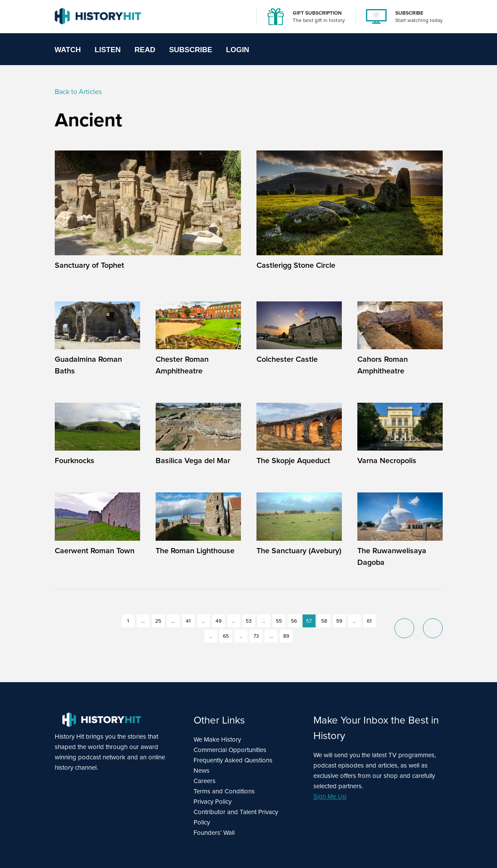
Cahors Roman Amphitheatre (383, 365)
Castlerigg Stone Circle (296, 265)
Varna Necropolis (387, 461)
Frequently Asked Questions (233, 760)
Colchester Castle (287, 359)
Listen (108, 50)
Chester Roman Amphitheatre (182, 365)
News (202, 771)
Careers (205, 781)
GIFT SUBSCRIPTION (317, 13)
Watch (68, 50)
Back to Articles (78, 92)
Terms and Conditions (224, 791)
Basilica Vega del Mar (193, 461)
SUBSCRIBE (409, 13)
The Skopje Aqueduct (293, 461)
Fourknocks (75, 461)
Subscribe (191, 50)
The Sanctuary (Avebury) (299, 551)
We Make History (217, 740)
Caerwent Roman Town (95, 551)
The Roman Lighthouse (195, 551)
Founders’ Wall (214, 833)
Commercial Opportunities (230, 750)
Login (238, 50)
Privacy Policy (213, 802)
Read (145, 50)
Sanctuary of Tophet (89, 265)
